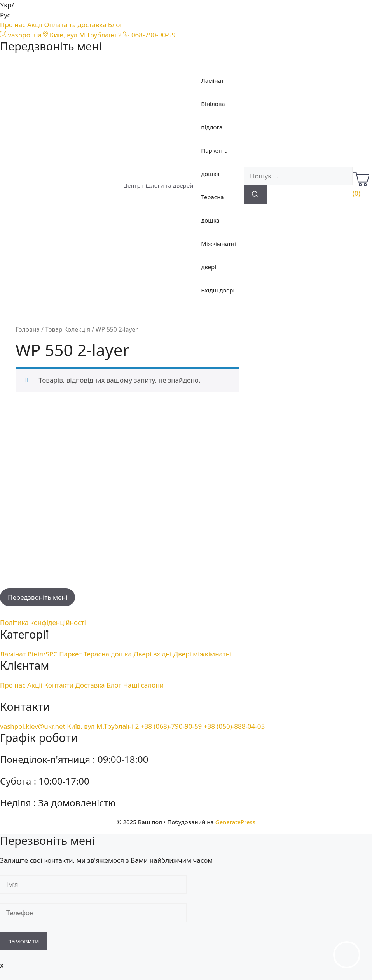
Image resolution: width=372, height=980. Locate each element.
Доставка (90, 685)
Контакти (59, 685)
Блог (115, 25)
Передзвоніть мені (38, 597)
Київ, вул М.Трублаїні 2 (103, 726)
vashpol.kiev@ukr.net (33, 726)
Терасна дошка (212, 209)
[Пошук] (255, 195)
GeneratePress (235, 822)
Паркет (70, 654)
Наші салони (143, 685)
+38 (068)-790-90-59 (171, 726)
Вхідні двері (218, 290)
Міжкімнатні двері (218, 255)
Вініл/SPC (43, 654)
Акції (35, 25)
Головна (28, 329)
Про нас (13, 25)
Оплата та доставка (75, 25)
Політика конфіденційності (43, 622)
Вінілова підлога (213, 115)
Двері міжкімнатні (203, 654)
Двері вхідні (152, 654)
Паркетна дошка (214, 162)
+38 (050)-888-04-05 (234, 726)
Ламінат (212, 80)
